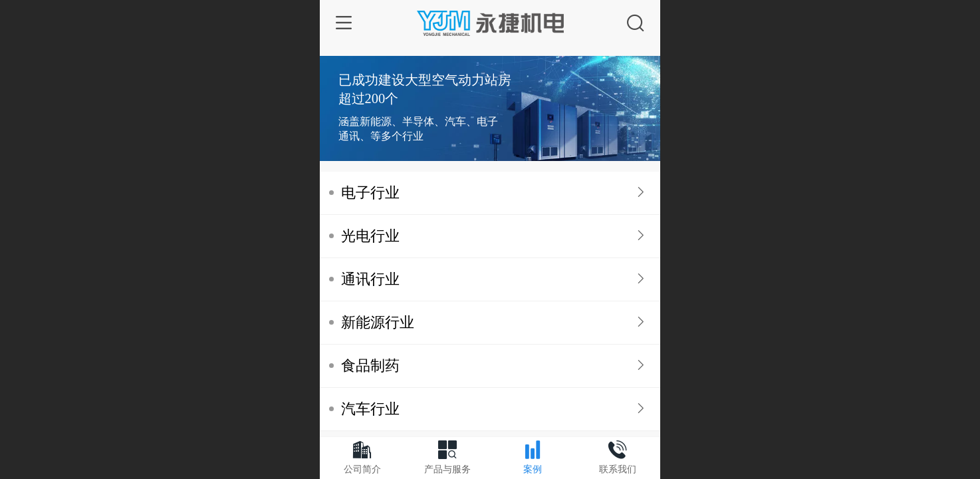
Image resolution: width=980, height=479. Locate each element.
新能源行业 (378, 322)
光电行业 (370, 236)
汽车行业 (370, 409)
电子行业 (370, 193)
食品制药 (370, 366)
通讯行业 (370, 279)
